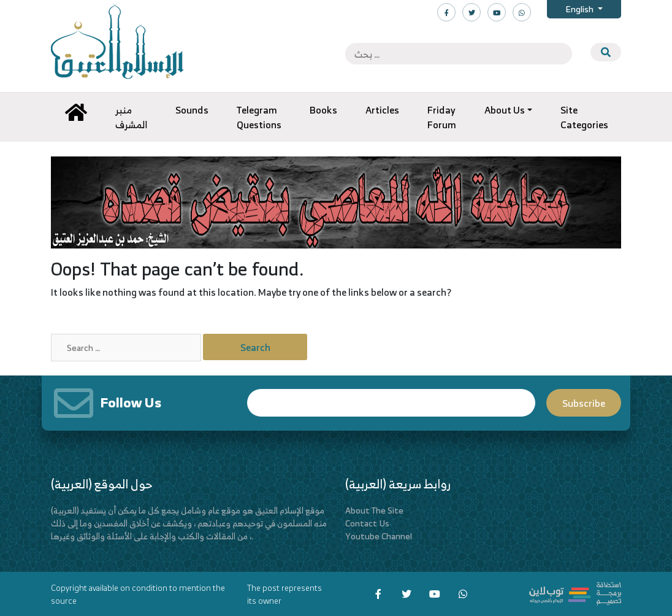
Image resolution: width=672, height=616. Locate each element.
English (580, 9)
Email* (391, 403)
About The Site (374, 510)
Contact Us (367, 523)
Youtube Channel (379, 536)
